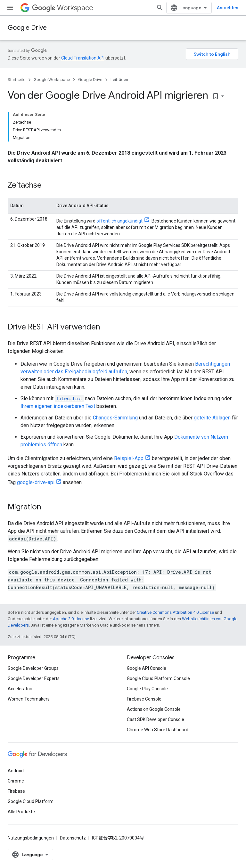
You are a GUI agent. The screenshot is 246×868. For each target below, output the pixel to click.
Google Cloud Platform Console (158, 678)
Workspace (63, 8)
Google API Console (147, 668)
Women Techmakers (29, 699)
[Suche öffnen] (160, 8)
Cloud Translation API (83, 58)
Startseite (16, 80)
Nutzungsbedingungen (31, 838)
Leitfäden (119, 80)
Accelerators (21, 689)
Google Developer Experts (34, 678)
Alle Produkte (21, 812)
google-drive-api (36, 482)
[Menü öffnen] (10, 8)
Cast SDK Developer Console (156, 719)
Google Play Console (147, 689)
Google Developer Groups (33, 668)
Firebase (16, 791)
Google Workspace (52, 80)
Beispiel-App (129, 458)
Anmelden (228, 8)
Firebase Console (144, 699)
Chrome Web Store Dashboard (158, 730)
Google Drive (27, 28)
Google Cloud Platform (31, 801)
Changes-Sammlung (115, 418)
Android (16, 771)
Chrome (16, 781)
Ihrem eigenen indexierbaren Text (58, 406)
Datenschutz (73, 838)
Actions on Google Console (154, 709)
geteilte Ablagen (212, 418)
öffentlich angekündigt (119, 221)
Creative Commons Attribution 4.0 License (175, 612)
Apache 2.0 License (71, 619)
